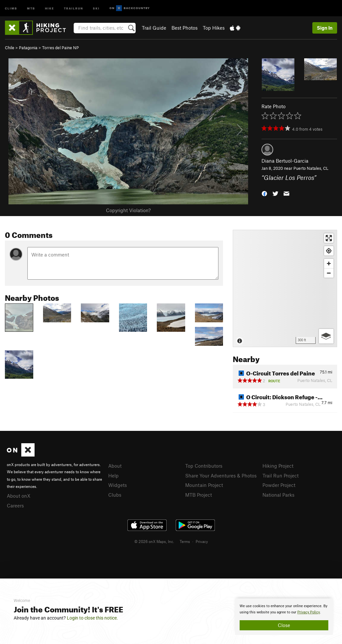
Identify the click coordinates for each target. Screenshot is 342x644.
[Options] (326, 336)
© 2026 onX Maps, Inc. (154, 541)
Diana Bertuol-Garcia (285, 161)
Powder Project (279, 485)
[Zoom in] (329, 263)
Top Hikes (214, 28)
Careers (15, 505)
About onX (19, 496)
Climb (11, 8)
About (115, 466)
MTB (31, 8)
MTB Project (199, 495)
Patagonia (28, 48)
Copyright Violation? (128, 210)
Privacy (202, 541)
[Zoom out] (329, 273)
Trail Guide (154, 28)
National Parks (278, 495)
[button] (264, 193)
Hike (50, 8)
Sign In (325, 28)
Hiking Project (278, 466)
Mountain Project (204, 485)
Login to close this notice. (92, 618)
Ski (96, 8)
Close (284, 625)
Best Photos (185, 28)
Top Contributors (204, 466)
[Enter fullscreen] (329, 238)
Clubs (115, 495)
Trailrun (74, 8)
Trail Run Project (281, 476)
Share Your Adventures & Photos (221, 476)
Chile (10, 48)
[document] (284, 617)
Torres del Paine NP (60, 48)
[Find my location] (329, 251)
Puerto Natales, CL (311, 168)
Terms (185, 541)
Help (113, 476)
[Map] (285, 288)
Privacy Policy (309, 612)
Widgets (118, 485)
